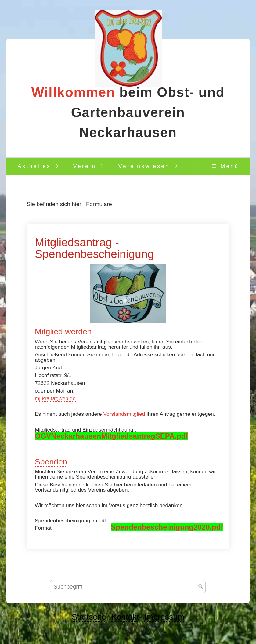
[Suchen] (201, 587)
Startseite (89, 617)
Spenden (51, 462)
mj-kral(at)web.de (55, 398)
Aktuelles (34, 166)
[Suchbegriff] (128, 587)
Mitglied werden (63, 332)
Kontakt (125, 617)
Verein (85, 166)
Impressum (164, 617)
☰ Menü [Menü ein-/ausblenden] (225, 166)
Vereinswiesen (144, 166)
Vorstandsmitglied (124, 414)
